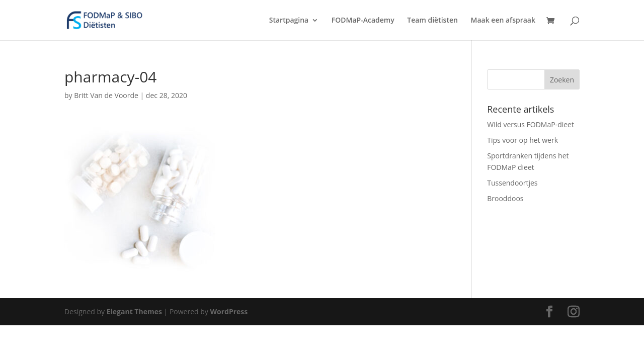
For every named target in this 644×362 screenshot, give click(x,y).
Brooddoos (505, 198)
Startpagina (289, 21)
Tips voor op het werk (522, 140)
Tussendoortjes (512, 183)
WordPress (229, 311)
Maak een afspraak (503, 21)
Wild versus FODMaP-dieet (531, 124)
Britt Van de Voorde (106, 95)
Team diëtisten (432, 21)
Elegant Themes (134, 311)
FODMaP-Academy (363, 21)
